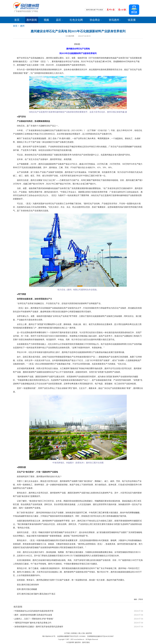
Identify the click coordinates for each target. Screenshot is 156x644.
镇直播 (132, 20)
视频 (46, 20)
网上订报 (82, 633)
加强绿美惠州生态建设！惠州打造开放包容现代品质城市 (39, 627)
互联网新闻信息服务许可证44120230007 (100, 636)
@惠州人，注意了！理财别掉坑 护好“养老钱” (34, 619)
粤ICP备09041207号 (49, 636)
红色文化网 (76, 20)
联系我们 (74, 633)
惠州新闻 (32, 20)
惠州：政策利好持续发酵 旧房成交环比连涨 (33, 615)
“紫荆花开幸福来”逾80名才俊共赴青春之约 (33, 623)
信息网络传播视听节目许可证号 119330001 (71, 636)
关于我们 (67, 633)
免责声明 (89, 633)
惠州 (22, 26)
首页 (17, 20)
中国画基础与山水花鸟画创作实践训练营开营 (34, 611)
